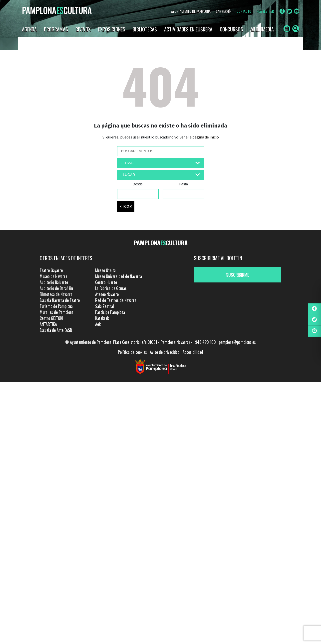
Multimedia (262, 29)
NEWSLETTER (265, 11)
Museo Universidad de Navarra (119, 276)
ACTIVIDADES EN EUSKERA (188, 29)
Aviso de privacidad (165, 352)
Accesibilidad (193, 352)
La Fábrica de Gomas (111, 288)
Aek (98, 324)
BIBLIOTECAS (145, 29)
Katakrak (102, 318)
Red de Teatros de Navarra (116, 300)
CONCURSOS (231, 29)
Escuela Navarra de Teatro (60, 300)
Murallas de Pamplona (57, 312)
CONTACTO (244, 11)
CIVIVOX (83, 29)
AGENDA (29, 29)
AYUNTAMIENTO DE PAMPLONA (191, 11)
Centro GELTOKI (51, 318)
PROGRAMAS (56, 29)
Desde (138, 184)
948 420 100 (205, 342)
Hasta (183, 184)
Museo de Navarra (53, 276)
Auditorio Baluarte (54, 282)
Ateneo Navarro (107, 294)
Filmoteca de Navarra (56, 294)
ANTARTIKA (48, 324)
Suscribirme (238, 275)
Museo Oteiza (105, 270)
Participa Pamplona (110, 312)
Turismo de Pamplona (56, 306)
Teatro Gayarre (51, 270)
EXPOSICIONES (112, 29)
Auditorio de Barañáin (56, 288)
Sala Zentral (105, 306)
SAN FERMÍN (224, 11)
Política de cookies (132, 352)
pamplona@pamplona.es (237, 342)
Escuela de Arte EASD (56, 330)
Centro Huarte (106, 282)
